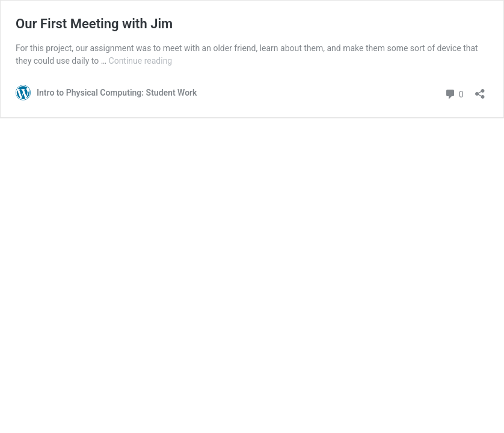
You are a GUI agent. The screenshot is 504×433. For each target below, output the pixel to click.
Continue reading (141, 61)
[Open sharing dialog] (480, 90)
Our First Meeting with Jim (94, 24)
